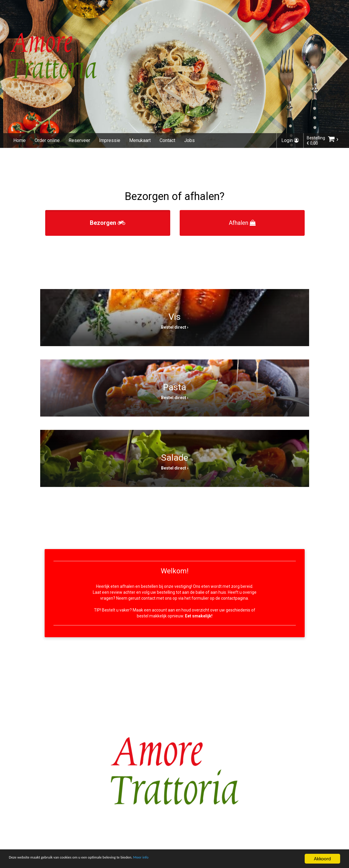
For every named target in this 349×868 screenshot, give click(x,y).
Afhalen (242, 223)
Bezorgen (108, 223)
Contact (167, 140)
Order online (47, 140)
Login (290, 140)
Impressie (110, 140)
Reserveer (79, 140)
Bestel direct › (175, 327)
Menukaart (140, 140)
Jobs (189, 140)
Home (20, 140)
